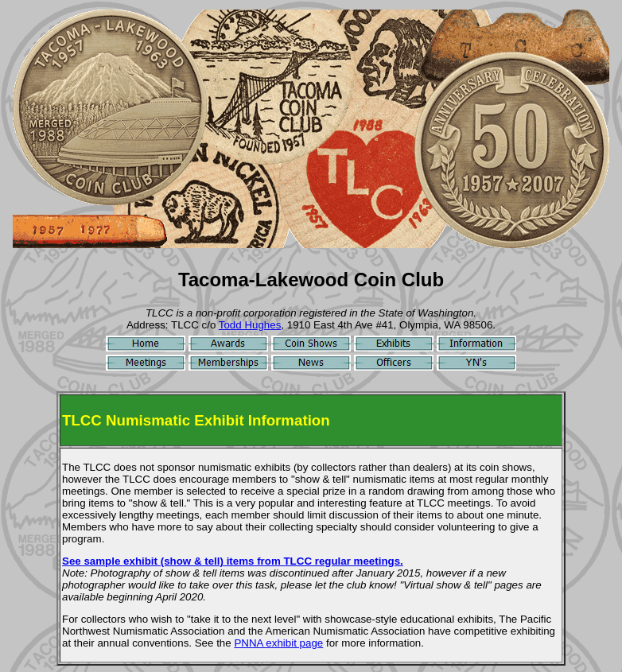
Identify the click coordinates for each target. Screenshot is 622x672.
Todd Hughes (250, 325)
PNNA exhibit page (278, 643)
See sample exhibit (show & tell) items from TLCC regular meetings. (233, 561)
